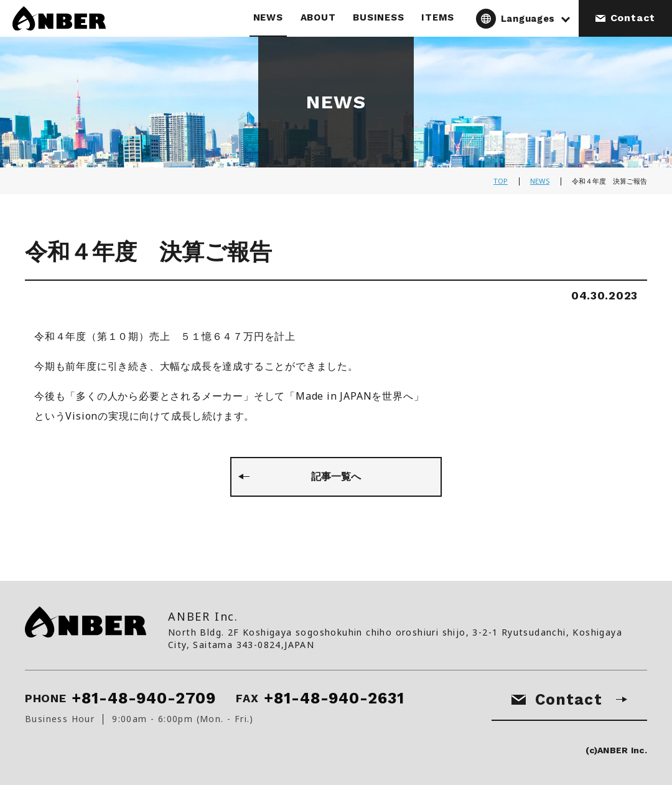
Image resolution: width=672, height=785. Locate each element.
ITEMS (438, 17)
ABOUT (318, 17)
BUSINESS (378, 17)
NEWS (268, 17)
